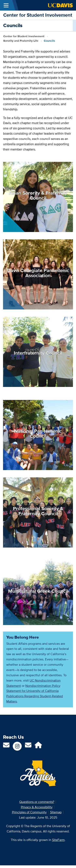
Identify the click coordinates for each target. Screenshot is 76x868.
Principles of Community (29, 812)
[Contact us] (6, 746)
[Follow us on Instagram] (17, 746)
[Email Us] (28, 746)
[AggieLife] (38, 746)
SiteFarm (58, 840)
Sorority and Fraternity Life (21, 41)
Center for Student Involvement (38, 15)
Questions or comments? (37, 802)
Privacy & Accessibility (37, 807)
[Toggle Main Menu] (6, 5)
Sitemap (56, 812)
